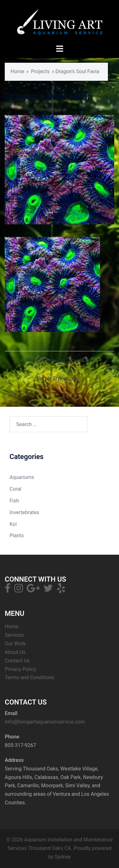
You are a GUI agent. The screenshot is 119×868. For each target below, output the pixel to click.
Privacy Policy (20, 669)
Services (14, 635)
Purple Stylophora (57, 378)
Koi (13, 524)
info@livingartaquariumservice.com (45, 722)
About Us (15, 652)
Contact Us (17, 661)
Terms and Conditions (30, 677)
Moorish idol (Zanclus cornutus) (62, 360)
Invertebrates (24, 512)
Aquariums (22, 477)
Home (17, 71)
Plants (17, 536)
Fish (14, 501)
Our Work (15, 644)
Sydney (63, 857)
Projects (40, 71)
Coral (15, 489)
